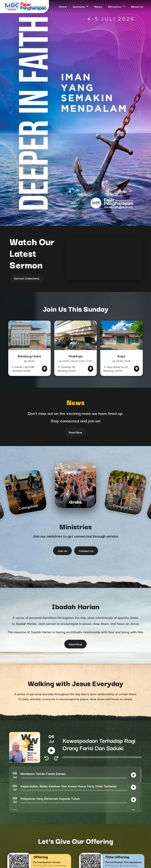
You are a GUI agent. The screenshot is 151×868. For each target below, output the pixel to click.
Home (63, 6)
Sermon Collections (27, 278)
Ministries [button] (115, 6)
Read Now (75, 432)
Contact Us (86, 551)
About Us (137, 6)
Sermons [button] (79, 6)
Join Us (62, 551)
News (98, 6)
